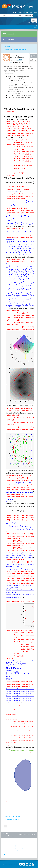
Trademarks (25, 849)
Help (31, 12)
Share (20, 803)
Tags (15, 838)
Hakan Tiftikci (19, 60)
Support (26, 12)
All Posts (8, 46)
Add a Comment (10, 823)
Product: (16, 62)
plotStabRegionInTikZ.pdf (12, 788)
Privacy (19, 849)
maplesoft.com (31, 846)
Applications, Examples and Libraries (16, 50)
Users (19, 838)
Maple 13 (22, 62)
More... (33, 803)
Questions (5, 838)
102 (11, 62)
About (35, 12)
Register (20, 12)
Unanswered (26, 838)
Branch (15, 804)
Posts (11, 838)
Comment (26, 803)
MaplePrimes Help (19, 843)
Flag (10, 804)
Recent (24, 841)
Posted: (12, 60)
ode (5, 794)
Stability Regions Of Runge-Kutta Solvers (17, 57)
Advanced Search (32, 22)
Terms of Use (13, 849)
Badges (18, 841)
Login (15, 12)
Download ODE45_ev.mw (12, 785)
